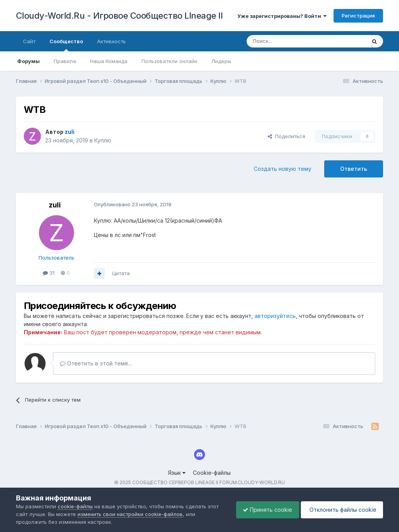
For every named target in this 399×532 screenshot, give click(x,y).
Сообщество (66, 45)
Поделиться (286, 136)
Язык (177, 473)
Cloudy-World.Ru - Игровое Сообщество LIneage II (119, 16)
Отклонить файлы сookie (341, 510)
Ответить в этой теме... (96, 363)
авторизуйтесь (275, 316)
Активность (111, 41)
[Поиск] (288, 41)
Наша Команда (109, 61)
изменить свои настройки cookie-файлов (130, 514)
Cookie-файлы (212, 473)
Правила (65, 61)
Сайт (29, 41)
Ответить (354, 169)
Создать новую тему (282, 169)
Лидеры (221, 61)
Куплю (103, 140)
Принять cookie (264, 510)
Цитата (121, 273)
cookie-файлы (75, 506)
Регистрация (358, 16)
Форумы (28, 61)
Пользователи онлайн (169, 61)
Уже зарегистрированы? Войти (282, 16)
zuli (55, 205)
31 (49, 273)
